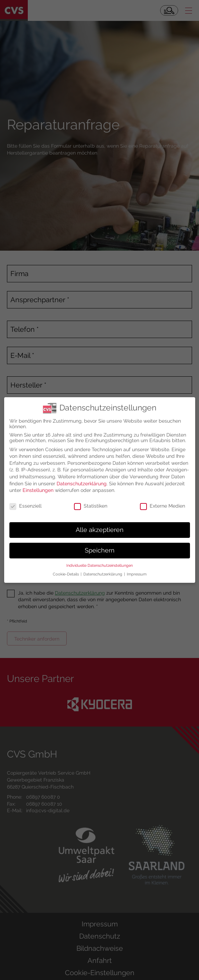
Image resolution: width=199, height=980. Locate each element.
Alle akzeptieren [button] (100, 526)
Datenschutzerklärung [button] (103, 570)
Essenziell (26, 502)
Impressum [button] (137, 570)
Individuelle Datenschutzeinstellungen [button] (99, 562)
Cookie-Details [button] (66, 570)
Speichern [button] (100, 547)
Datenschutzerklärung (82, 480)
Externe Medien (163, 502)
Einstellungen (38, 486)
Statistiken (91, 502)
